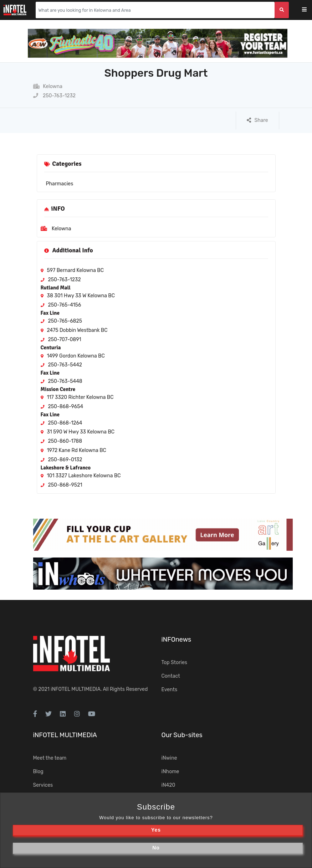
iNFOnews (177, 640)
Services (43, 785)
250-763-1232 (55, 96)
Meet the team (50, 758)
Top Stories (174, 662)
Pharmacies (60, 184)
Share (257, 120)
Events (170, 690)
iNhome (170, 772)
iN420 (168, 785)
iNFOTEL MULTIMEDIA (76, 689)
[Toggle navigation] (309, 10)
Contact (171, 676)
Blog (38, 772)
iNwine (169, 758)
